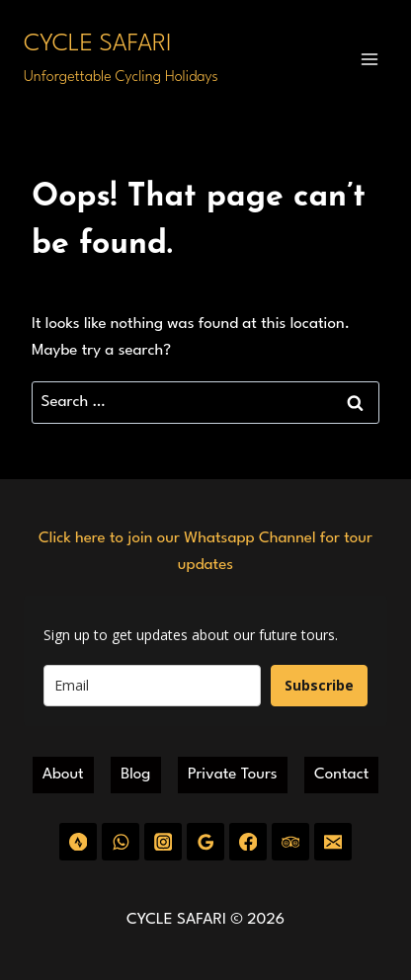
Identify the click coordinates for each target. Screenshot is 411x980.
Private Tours (233, 775)
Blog (135, 775)
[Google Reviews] (205, 841)
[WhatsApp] (120, 841)
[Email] (332, 841)
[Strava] (78, 841)
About (63, 775)
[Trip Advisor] (290, 841)
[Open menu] (369, 59)
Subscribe (319, 685)
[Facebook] (247, 841)
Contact (341, 775)
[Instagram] (163, 841)
